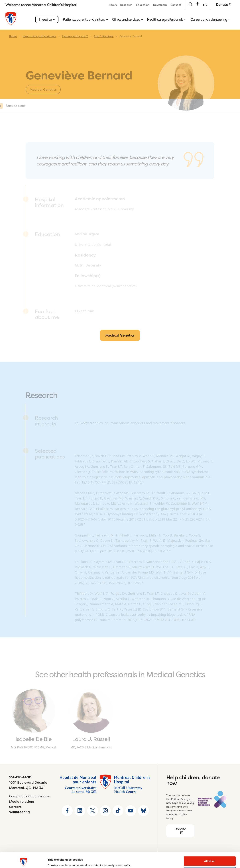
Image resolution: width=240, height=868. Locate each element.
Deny (210, 857)
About (113, 5)
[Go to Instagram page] (105, 811)
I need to (47, 19)
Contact (176, 5)
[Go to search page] (190, 4)
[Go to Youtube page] (131, 811)
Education (143, 5)
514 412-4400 (20, 777)
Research (126, 5)
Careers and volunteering (210, 19)
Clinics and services (127, 19)
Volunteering (19, 812)
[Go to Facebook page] (67, 811)
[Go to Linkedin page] (80, 811)
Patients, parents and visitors (85, 19)
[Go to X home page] (93, 811)
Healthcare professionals (167, 19)
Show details (56, 861)
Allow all (210, 847)
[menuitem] (113, 5)
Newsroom (160, 5)
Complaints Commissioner (30, 796)
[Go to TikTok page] (118, 811)
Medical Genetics (120, 335)
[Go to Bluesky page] (143, 811)
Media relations (22, 802)
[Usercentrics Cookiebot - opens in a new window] (24, 861)
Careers (15, 807)
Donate (223, 4)
